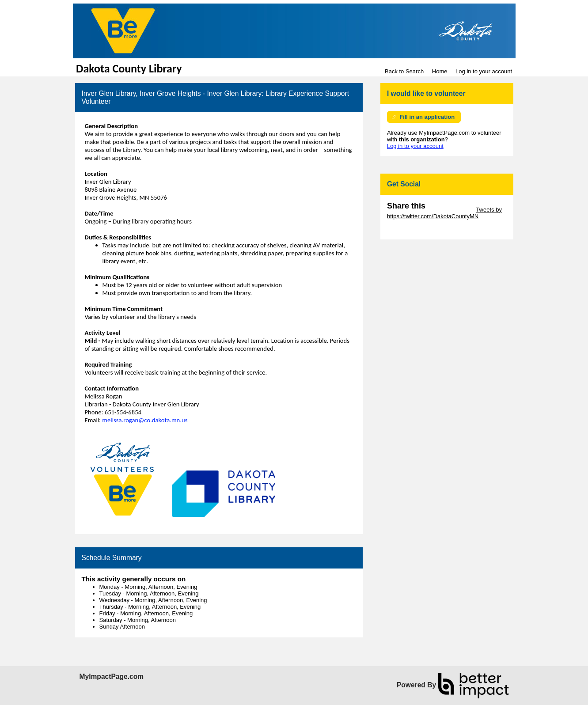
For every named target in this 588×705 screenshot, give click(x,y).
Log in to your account (484, 71)
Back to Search (404, 71)
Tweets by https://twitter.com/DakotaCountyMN (444, 213)
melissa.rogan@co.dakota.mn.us (145, 420)
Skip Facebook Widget (416, 229)
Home (440, 71)
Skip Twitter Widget (450, 210)
